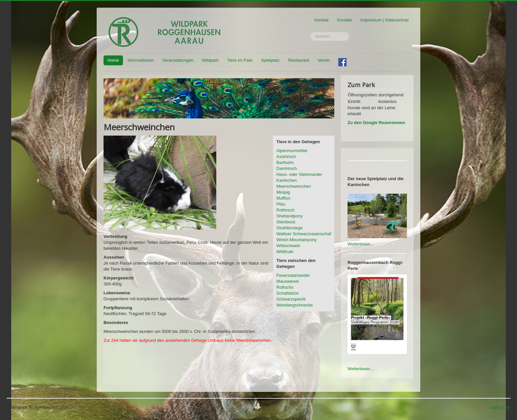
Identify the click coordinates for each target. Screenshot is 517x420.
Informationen (141, 60)
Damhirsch (287, 168)
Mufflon (283, 198)
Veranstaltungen (178, 60)
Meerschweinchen (294, 186)
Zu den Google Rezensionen (376, 123)
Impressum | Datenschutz (385, 20)
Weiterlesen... (361, 244)
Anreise (321, 20)
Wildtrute (285, 252)
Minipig (283, 192)
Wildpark (210, 60)
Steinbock (286, 222)
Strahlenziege (289, 228)
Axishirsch (286, 157)
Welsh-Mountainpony (296, 240)
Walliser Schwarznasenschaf (304, 234)
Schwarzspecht (291, 299)
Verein (324, 60)
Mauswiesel (288, 281)
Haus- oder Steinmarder (299, 174)
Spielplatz (270, 60)
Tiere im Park (240, 60)
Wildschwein (288, 246)
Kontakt (345, 20)
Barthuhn (285, 162)
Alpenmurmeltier (292, 151)
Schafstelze (287, 293)
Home (113, 60)
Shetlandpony (289, 216)
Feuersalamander (293, 275)
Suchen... (310, 32)
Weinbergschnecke (294, 305)
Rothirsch (285, 210)
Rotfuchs (285, 287)
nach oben (500, 407)
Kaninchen (286, 180)
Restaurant (299, 60)
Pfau (281, 204)
